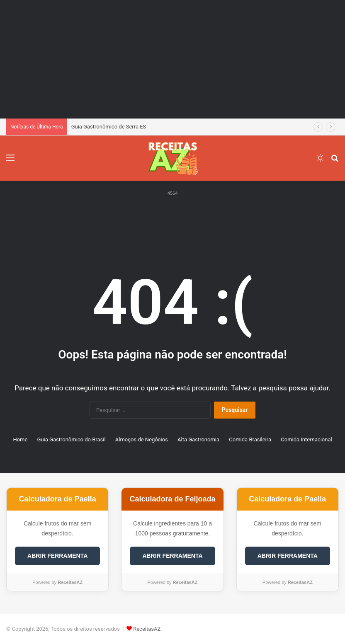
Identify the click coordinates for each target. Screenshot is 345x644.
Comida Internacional (306, 439)
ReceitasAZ (147, 629)
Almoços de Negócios (142, 439)
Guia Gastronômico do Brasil (72, 439)
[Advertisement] (172, 58)
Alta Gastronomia (198, 439)
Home (20, 439)
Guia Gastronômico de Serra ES (109, 127)
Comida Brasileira (250, 439)
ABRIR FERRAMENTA (57, 556)
